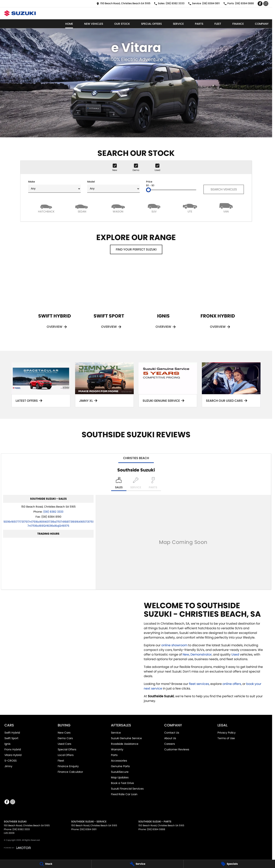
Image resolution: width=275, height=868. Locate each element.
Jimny (8, 766)
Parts (199, 24)
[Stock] (46, 864)
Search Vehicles (224, 189)
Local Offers (66, 755)
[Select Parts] (153, 484)
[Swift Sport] (109, 301)
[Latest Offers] (41, 385)
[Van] (226, 208)
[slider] (148, 190)
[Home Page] (20, 13)
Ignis (7, 744)
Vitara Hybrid (13, 755)
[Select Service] (136, 484)
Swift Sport (11, 738)
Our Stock (122, 24)
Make (54, 186)
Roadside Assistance (125, 744)
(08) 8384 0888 (156, 829)
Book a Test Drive (122, 783)
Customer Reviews (177, 749)
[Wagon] (118, 208)
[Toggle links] (17, 848)
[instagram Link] (266, 4)
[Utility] (190, 208)
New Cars (64, 733)
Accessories (119, 761)
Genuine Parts (120, 766)
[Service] (137, 864)
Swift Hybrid (12, 733)
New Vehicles (94, 24)
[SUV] (154, 208)
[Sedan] (82, 208)
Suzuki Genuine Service (126, 738)
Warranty (117, 749)
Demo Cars (65, 738)
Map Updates (120, 777)
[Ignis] (163, 301)
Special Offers (151, 24)
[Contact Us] (123, 4)
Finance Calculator (70, 772)
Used (236, 654)
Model (113, 186)
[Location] (119, 484)
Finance (238, 24)
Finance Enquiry (68, 766)
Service (178, 24)
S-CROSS (11, 761)
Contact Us (172, 733)
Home (69, 24)
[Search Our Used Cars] (231, 385)
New (186, 654)
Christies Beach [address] (136, 458)
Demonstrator (201, 654)
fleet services (199, 684)
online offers (232, 684)
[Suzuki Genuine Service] (168, 385)
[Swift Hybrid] (54, 301)
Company (262, 24)
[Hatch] (46, 208)
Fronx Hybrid (13, 749)
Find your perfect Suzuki (136, 249)
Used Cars (64, 744)
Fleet (218, 24)
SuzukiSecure (120, 772)
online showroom (174, 645)
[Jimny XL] (104, 385)
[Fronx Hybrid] (218, 301)
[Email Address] (48, 524)
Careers (170, 744)
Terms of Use (226, 738)
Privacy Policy (227, 733)
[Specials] (229, 864)
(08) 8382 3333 (53, 512)
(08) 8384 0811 (88, 829)
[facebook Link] (260, 4)
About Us (170, 738)
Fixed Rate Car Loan (124, 794)
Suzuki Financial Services (127, 789)
